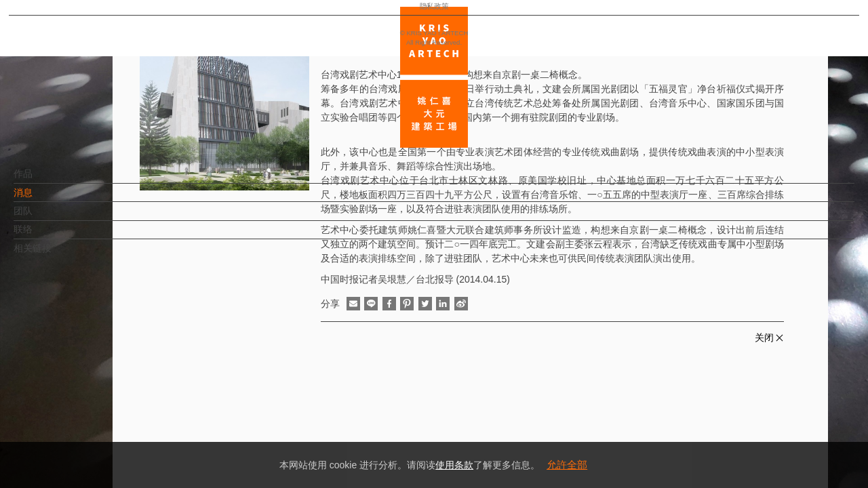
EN (93, 399)
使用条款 (454, 465)
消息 (45, 199)
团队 (45, 218)
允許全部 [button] (567, 465)
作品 (45, 180)
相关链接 (55, 255)
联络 (45, 236)
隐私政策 (70, 438)
